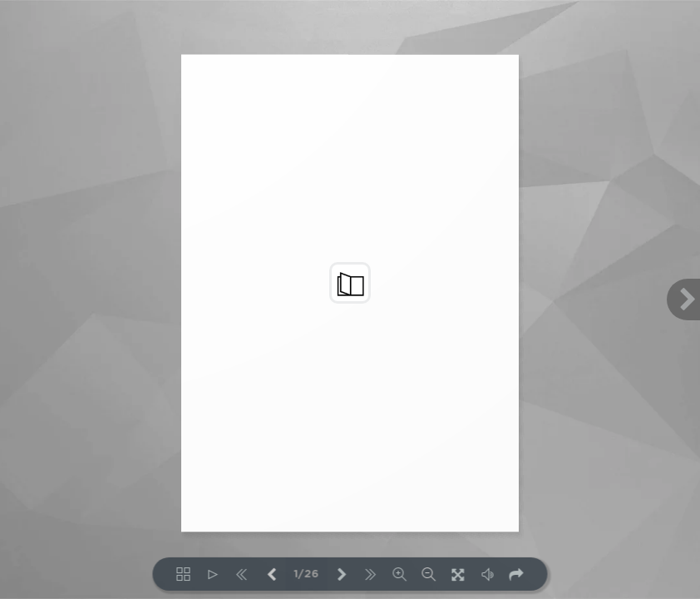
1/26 (307, 574)
